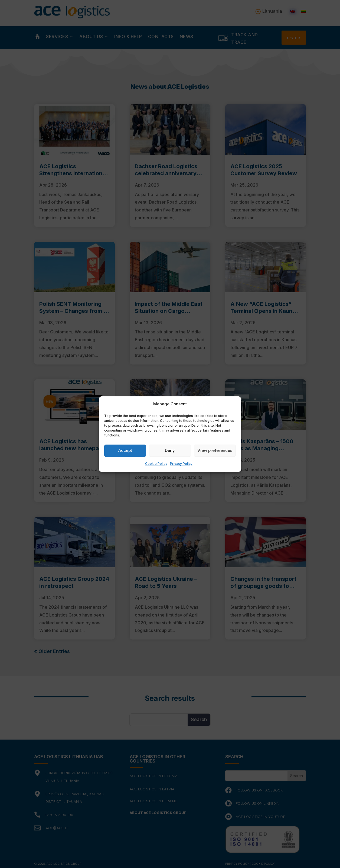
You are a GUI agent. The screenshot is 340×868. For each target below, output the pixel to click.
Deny (170, 451)
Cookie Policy (156, 464)
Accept (125, 451)
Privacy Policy (181, 464)
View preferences (215, 451)
